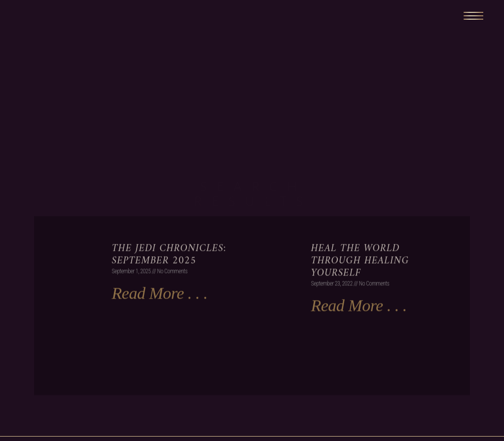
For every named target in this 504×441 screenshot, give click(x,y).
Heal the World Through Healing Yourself (360, 280)
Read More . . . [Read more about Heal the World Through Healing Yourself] (359, 324)
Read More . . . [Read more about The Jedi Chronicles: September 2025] (160, 312)
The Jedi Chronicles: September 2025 (169, 273)
